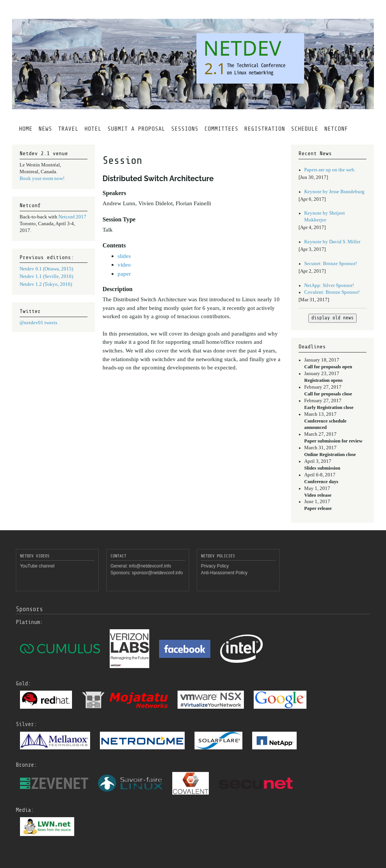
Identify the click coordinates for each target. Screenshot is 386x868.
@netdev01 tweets (38, 323)
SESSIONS (185, 129)
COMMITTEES (221, 129)
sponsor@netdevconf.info (157, 573)
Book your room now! (42, 178)
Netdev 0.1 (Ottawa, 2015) (46, 269)
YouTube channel (37, 566)
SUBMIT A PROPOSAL (136, 129)
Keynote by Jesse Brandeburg (334, 192)
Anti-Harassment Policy (224, 573)
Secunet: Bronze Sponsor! (331, 264)
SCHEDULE (305, 129)
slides (124, 256)
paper (124, 274)
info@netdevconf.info (150, 566)
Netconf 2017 (72, 217)
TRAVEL (68, 129)
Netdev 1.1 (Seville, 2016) (46, 276)
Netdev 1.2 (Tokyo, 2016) (46, 284)
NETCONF (336, 129)
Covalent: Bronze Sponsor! (332, 292)
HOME (26, 129)
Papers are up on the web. (330, 170)
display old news (332, 318)
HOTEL (93, 129)
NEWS (45, 129)
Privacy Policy (215, 566)
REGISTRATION (265, 129)
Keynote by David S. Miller (332, 242)
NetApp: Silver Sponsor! (329, 285)
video (124, 265)
